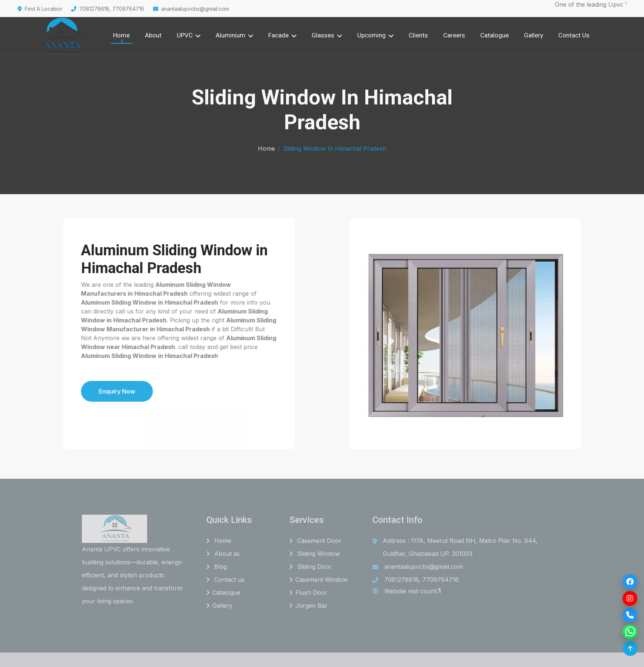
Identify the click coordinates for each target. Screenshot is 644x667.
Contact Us (574, 35)
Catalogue (494, 35)
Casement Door (315, 541)
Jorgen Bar (308, 605)
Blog (217, 567)
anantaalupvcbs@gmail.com (191, 9)
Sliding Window (315, 554)
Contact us (225, 580)
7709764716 (441, 580)
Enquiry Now (86, 391)
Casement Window (318, 580)
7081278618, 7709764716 (108, 9)
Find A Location (40, 9)
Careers (454, 35)
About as (223, 554)
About (153, 35)
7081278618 (401, 580)
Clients (418, 35)
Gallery (534, 35)
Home (121, 35)
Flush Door (308, 593)
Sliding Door (311, 567)
